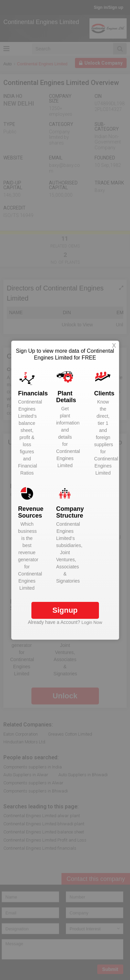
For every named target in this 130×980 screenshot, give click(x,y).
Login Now (92, 622)
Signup (65, 610)
